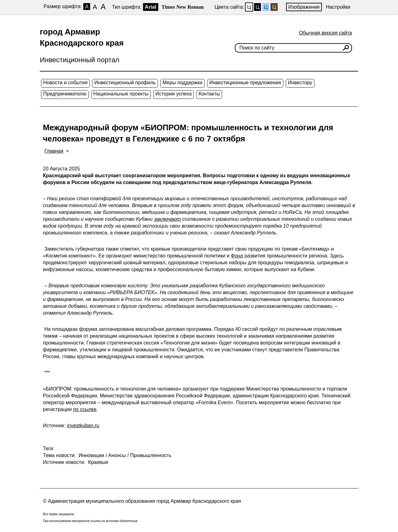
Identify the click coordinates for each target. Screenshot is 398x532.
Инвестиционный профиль (125, 83)
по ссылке (85, 409)
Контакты (209, 94)
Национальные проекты (121, 94)
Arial (151, 7)
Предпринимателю (65, 94)
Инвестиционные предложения (245, 83)
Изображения (304, 7)
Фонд (237, 256)
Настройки (338, 7)
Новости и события (65, 83)
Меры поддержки (183, 83)
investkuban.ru (83, 426)
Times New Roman (183, 7)
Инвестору (300, 83)
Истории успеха (174, 94)
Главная (54, 151)
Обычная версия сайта (326, 33)
